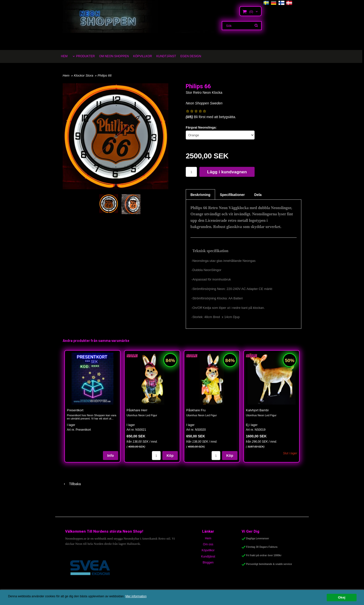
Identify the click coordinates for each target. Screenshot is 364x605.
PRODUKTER (85, 56)
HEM (64, 56)
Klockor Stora (84, 75)
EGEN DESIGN (191, 56)
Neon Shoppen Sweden (204, 103)
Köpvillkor (208, 550)
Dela (258, 195)
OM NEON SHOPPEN (114, 56)
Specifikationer (232, 195)
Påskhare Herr (137, 410)
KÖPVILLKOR (142, 56)
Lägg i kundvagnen (227, 172)
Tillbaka (72, 484)
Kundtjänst (208, 557)
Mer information (150, 596)
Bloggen (208, 562)
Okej (341, 597)
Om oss (208, 544)
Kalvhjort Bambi (257, 410)
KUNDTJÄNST (166, 56)
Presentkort (75, 410)
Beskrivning (200, 195)
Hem (66, 75)
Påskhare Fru (196, 410)
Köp (170, 456)
